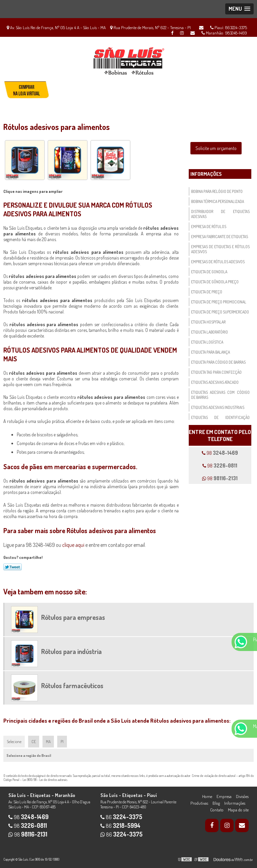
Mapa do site (238, 810)
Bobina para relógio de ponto (217, 191)
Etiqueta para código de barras (218, 362)
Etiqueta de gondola (209, 272)
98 (220, 453)
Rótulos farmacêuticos (72, 685)
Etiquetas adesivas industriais (218, 407)
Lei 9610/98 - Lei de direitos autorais (45, 780)
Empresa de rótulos (209, 227)
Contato (217, 810)
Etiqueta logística (207, 342)
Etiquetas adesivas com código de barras (220, 395)
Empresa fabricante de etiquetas (220, 237)
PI (62, 742)
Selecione (14, 742)
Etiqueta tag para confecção (216, 372)
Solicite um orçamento (216, 148)
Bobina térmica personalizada (218, 201)
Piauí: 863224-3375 (229, 27)
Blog (216, 803)
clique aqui (73, 545)
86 (121, 817)
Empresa (224, 796)
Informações (206, 174)
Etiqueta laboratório (209, 332)
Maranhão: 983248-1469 (224, 33)
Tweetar (13, 567)
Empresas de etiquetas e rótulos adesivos (220, 249)
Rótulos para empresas (73, 617)
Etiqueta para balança (210, 352)
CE (34, 742)
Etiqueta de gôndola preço (215, 282)
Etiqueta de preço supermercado (220, 312)
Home (207, 796)
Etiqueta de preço (207, 292)
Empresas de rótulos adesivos (218, 262)
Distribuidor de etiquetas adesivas (220, 214)
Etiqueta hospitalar (208, 322)
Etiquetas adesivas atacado (215, 382)
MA (48, 742)
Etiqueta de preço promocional (219, 302)
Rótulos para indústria (71, 651)
